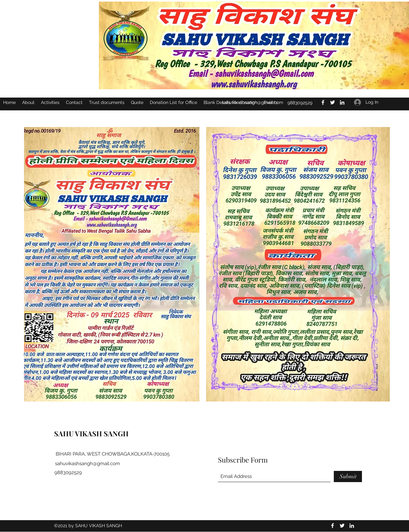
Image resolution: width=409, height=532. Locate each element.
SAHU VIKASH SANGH (91, 433)
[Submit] (348, 476)
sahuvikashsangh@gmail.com (88, 464)
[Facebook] (333, 526)
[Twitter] (342, 526)
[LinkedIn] (352, 526)
